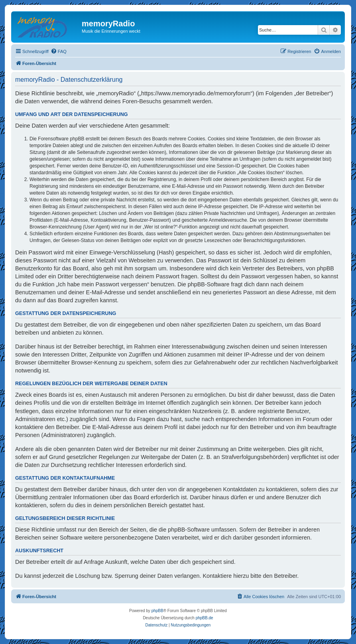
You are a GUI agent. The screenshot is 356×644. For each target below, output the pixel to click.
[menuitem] (59, 51)
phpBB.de (205, 618)
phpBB (157, 611)
